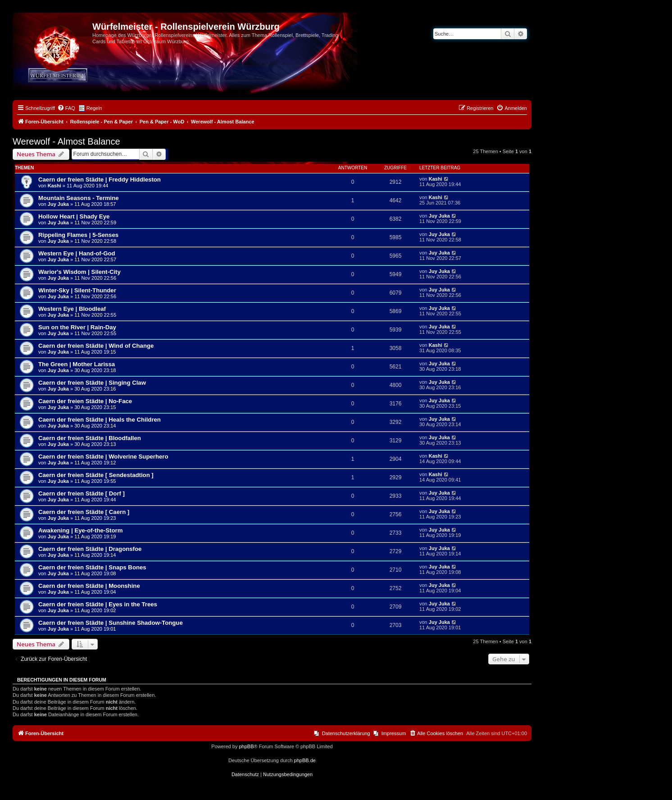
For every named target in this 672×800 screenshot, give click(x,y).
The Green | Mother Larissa (77, 364)
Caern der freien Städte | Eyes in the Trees (98, 604)
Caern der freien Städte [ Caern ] (84, 512)
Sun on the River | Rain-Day (77, 327)
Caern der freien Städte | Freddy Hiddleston (100, 180)
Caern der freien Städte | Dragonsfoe (90, 549)
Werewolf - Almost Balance (66, 141)
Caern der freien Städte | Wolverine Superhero (103, 457)
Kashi (54, 186)
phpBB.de (305, 760)
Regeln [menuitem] (94, 108)
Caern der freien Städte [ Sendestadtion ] (96, 475)
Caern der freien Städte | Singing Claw (92, 383)
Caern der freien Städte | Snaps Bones (92, 567)
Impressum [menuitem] (394, 733)
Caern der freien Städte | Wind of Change (96, 346)
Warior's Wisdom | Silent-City (79, 272)
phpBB (246, 746)
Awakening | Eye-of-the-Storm (80, 530)
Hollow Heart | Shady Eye (74, 216)
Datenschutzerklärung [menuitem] (346, 733)
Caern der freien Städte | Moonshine (89, 586)
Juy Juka (58, 204)
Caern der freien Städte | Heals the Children (100, 420)
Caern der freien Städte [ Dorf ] (82, 493)
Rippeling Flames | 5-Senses (78, 235)
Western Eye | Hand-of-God (77, 253)
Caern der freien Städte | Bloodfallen (90, 438)
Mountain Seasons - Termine (79, 198)
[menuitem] (66, 108)
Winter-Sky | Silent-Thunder (77, 290)
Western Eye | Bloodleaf (72, 309)
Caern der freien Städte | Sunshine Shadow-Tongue (111, 623)
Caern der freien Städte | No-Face (85, 401)
